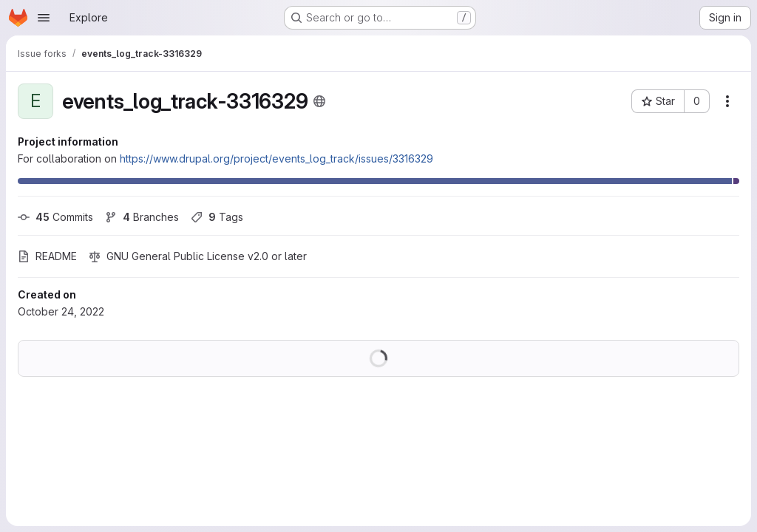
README (47, 256)
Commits (55, 217)
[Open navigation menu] (44, 18)
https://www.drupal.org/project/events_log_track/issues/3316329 (276, 158)
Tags (217, 217)
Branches (142, 217)
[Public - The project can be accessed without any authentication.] (319, 101)
